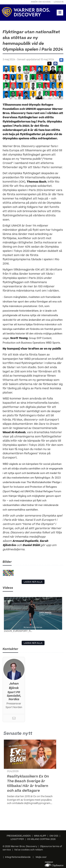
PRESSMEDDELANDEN (19, 836)
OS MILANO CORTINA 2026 (41, 839)
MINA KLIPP (40, 836)
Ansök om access (41, 2)
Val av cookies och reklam (29, 850)
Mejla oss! (41, 857)
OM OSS (54, 836)
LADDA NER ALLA (33, 582)
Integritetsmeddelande (18, 857)
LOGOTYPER (17, 839)
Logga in (59, 2)
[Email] (14, 719)
